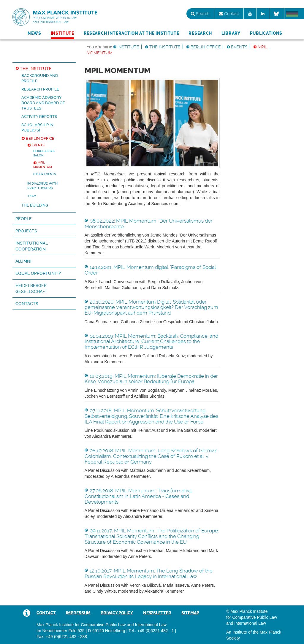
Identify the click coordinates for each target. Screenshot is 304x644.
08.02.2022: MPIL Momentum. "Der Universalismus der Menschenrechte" (149, 224)
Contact (229, 14)
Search (200, 14)
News (34, 33)
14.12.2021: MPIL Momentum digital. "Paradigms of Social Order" (150, 270)
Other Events (45, 174)
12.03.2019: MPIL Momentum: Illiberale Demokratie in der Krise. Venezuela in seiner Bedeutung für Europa (151, 379)
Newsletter (157, 613)
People (24, 219)
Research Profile (40, 89)
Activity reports (39, 116)
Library (231, 33)
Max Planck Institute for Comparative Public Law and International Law (55, 17)
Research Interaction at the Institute (132, 33)
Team (32, 196)
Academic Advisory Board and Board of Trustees (43, 103)
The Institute (165, 47)
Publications (266, 33)
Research (200, 33)
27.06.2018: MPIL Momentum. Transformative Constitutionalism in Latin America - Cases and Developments (138, 496)
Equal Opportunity (38, 273)
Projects (26, 231)
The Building (35, 205)
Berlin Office (206, 47)
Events (239, 47)
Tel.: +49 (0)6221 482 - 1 (151, 631)
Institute (62, 33)
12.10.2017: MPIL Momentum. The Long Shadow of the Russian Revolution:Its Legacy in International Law (149, 574)
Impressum (78, 613)
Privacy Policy (117, 613)
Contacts (27, 304)
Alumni (23, 261)
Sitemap (190, 613)
